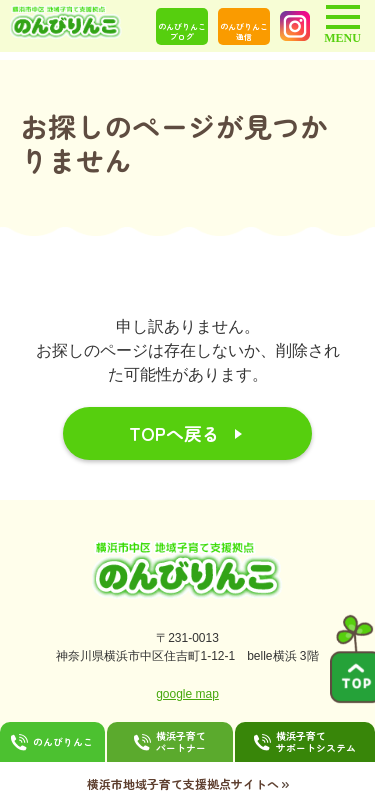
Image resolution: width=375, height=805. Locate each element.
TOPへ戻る (174, 433)
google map (187, 694)
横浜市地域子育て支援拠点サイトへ (188, 783)
